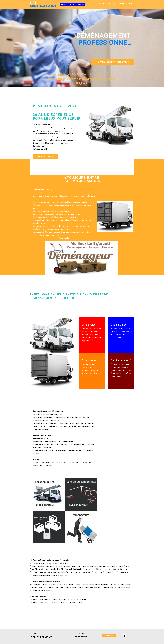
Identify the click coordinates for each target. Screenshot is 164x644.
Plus (131, 3)
